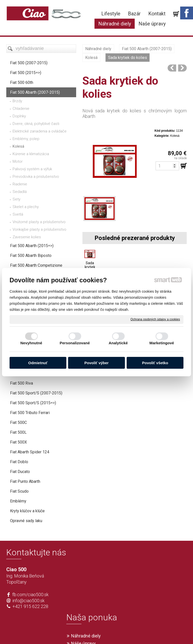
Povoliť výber (96, 363)
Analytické (118, 343)
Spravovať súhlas (171, 632)
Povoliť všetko (155, 363)
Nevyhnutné (31, 343)
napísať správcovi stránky (82, 632)
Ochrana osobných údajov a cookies (155, 319)
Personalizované (75, 343)
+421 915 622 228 (30, 616)
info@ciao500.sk (28, 611)
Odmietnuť (38, 363)
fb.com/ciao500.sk (30, 605)
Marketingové (162, 343)
